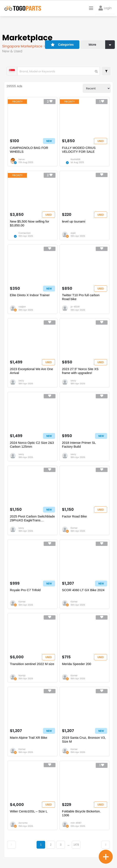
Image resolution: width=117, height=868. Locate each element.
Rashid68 (75, 159)
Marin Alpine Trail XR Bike (28, 738)
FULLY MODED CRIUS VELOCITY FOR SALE (79, 150)
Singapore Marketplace (23, 46)
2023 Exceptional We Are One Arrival (32, 371)
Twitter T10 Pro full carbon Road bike (81, 297)
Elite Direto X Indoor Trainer (30, 295)
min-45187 (76, 823)
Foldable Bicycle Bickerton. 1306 (81, 813)
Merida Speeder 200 (77, 664)
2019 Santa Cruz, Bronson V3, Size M (84, 739)
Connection (25, 233)
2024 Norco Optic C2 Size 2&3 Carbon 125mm (32, 445)
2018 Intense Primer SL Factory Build (79, 445)
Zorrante (23, 823)
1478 (76, 845)
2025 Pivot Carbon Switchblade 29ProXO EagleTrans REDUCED (32, 518)
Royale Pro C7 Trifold (25, 590)
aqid (73, 233)
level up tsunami (74, 221)
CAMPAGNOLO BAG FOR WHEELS (29, 150)
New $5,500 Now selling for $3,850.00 (30, 223)
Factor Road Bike (74, 516)
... (68, 845)
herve (22, 159)
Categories (62, 45)
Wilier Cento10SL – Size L (29, 811)
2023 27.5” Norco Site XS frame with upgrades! (80, 371)
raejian (22, 307)
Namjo (22, 676)
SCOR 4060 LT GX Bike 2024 (83, 590)
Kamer (74, 528)
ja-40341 (75, 307)
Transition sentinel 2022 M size (32, 664)
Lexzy (21, 381)
